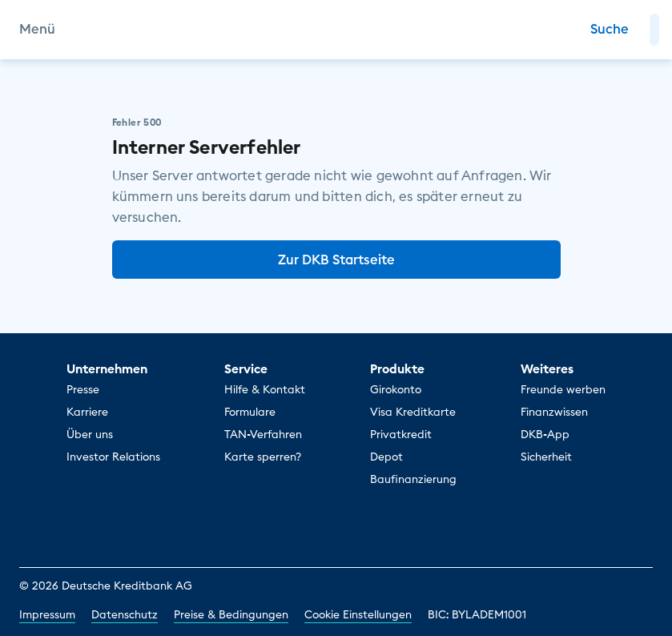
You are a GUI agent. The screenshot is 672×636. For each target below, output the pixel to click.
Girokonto (396, 389)
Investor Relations (113, 457)
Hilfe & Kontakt (265, 389)
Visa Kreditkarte (413, 412)
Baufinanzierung (413, 479)
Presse (83, 389)
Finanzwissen (554, 412)
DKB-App (545, 434)
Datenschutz (125, 614)
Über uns (90, 434)
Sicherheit (546, 457)
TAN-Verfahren (263, 434)
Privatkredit (401, 434)
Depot (386, 457)
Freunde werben (563, 389)
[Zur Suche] (610, 30)
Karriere (87, 412)
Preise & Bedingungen (231, 614)
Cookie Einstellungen (358, 614)
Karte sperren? (263, 457)
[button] (654, 30)
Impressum (47, 614)
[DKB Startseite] (336, 30)
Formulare (250, 412)
